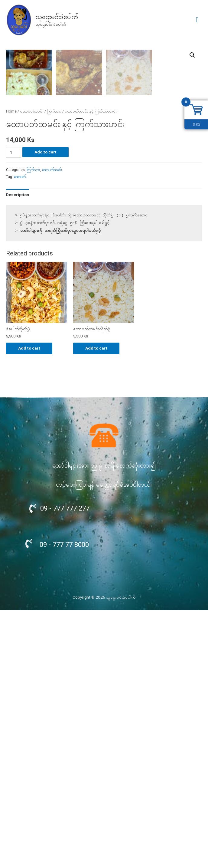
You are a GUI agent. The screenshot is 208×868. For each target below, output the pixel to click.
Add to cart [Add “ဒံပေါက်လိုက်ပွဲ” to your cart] (29, 606)
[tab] (18, 453)
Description (18, 452)
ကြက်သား (54, 369)
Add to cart (45, 410)
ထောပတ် (20, 435)
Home (11, 369)
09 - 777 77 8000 (64, 802)
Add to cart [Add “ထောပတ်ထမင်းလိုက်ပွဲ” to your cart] (96, 606)
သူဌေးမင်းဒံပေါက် (57, 17)
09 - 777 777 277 (65, 766)
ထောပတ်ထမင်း (32, 369)
